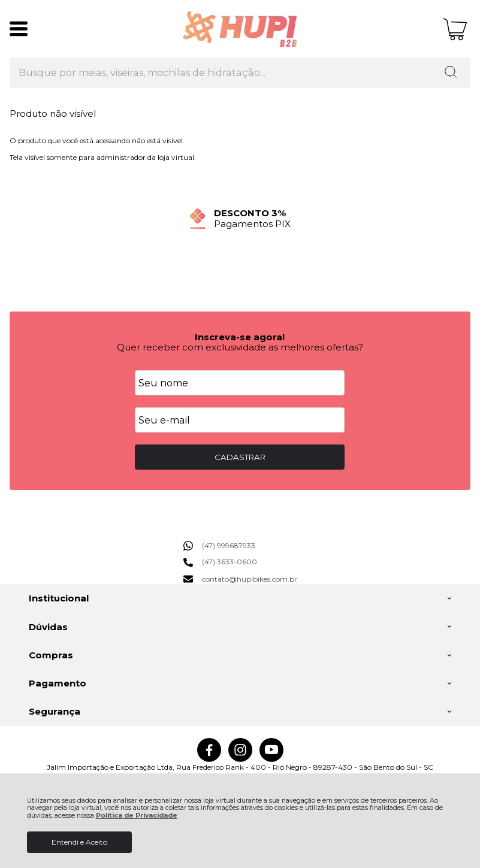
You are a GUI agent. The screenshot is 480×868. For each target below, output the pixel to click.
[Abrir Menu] (19, 29)
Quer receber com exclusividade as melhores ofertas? (240, 347)
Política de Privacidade (137, 816)
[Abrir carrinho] (455, 29)
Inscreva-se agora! (240, 337)
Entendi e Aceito (79, 842)
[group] (240, 218)
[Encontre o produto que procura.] (451, 73)
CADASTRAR (240, 457)
